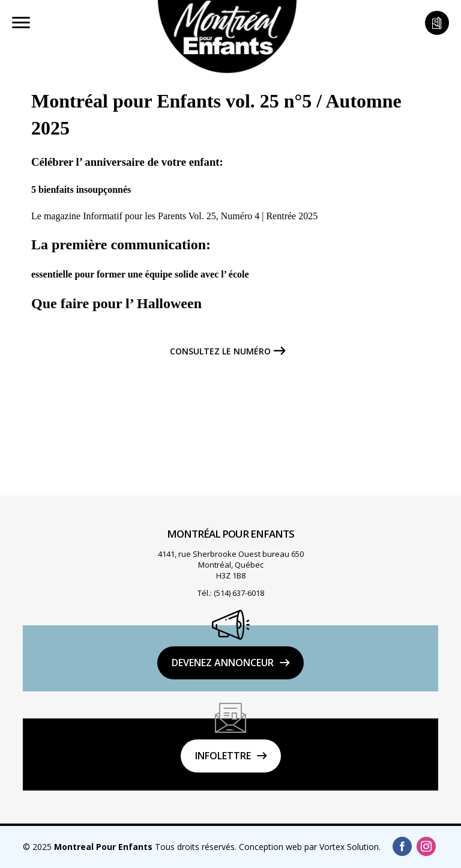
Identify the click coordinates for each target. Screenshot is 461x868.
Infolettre (223, 756)
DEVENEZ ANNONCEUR (223, 663)
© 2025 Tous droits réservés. (130, 847)
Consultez (220, 351)
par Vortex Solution (342, 847)
